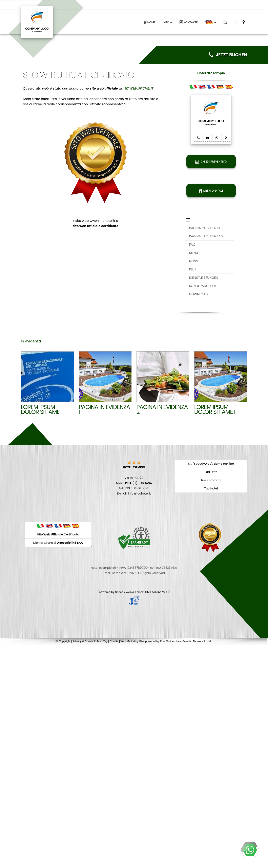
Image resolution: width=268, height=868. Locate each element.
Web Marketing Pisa (133, 641)
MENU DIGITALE (211, 191)
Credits (114, 641)
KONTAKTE (189, 21)
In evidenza (31, 341)
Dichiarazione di (58, 543)
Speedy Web (123, 592)
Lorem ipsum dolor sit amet (215, 409)
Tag (105, 641)
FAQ (192, 245)
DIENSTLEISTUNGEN (204, 278)
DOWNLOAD (198, 294)
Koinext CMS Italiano (149, 592)
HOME (149, 21)
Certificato (58, 534)
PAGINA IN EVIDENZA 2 (206, 236)
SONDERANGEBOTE (204, 286)
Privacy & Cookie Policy (87, 641)
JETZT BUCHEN (228, 55)
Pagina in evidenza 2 (162, 409)
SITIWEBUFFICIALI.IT (139, 88)
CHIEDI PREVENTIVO (211, 162)
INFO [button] (167, 21)
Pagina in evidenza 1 (104, 409)
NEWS (193, 261)
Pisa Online (167, 641)
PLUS (193, 269)
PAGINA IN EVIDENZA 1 (206, 228)
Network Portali (202, 641)
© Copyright (63, 641)
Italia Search (183, 641)
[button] (211, 21)
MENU (193, 253)
